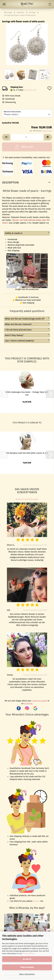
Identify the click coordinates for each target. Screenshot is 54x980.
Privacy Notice (28, 954)
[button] (6, 137)
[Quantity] (27, 137)
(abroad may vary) (30, 90)
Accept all (27, 959)
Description (10, 182)
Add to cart (24, 147)
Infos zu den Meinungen (27, 499)
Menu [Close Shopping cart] (4, 4)
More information (27, 974)
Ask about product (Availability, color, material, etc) (27, 158)
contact (36, 901)
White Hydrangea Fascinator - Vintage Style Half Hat (27, 393)
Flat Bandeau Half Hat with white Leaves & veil (27, 453)
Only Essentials (27, 967)
